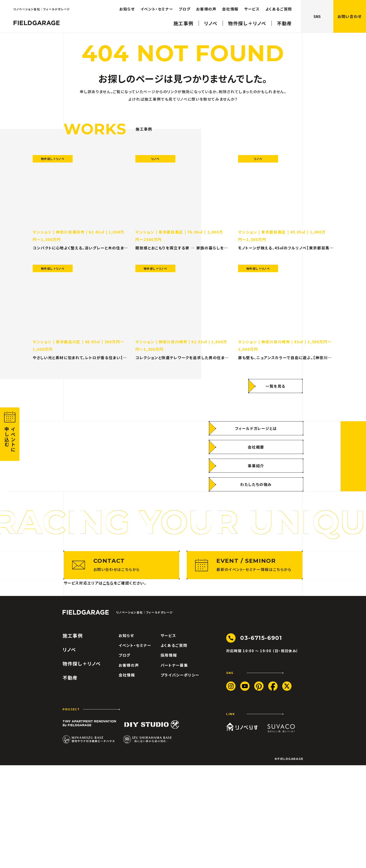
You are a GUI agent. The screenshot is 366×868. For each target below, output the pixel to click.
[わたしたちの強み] (256, 536)
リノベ (69, 752)
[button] (10, 434)
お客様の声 (129, 768)
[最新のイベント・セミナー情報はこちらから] (245, 668)
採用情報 (169, 758)
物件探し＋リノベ (82, 766)
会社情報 (127, 778)
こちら (108, 686)
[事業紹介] (256, 517)
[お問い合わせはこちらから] (122, 668)
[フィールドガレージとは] (256, 480)
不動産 (70, 780)
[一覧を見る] (275, 391)
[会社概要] (256, 498)
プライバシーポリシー (180, 778)
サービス (168, 738)
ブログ (125, 758)
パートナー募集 (174, 768)
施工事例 (73, 738)
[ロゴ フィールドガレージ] (86, 715)
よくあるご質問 (174, 748)
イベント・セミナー (135, 748)
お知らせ (126, 738)
